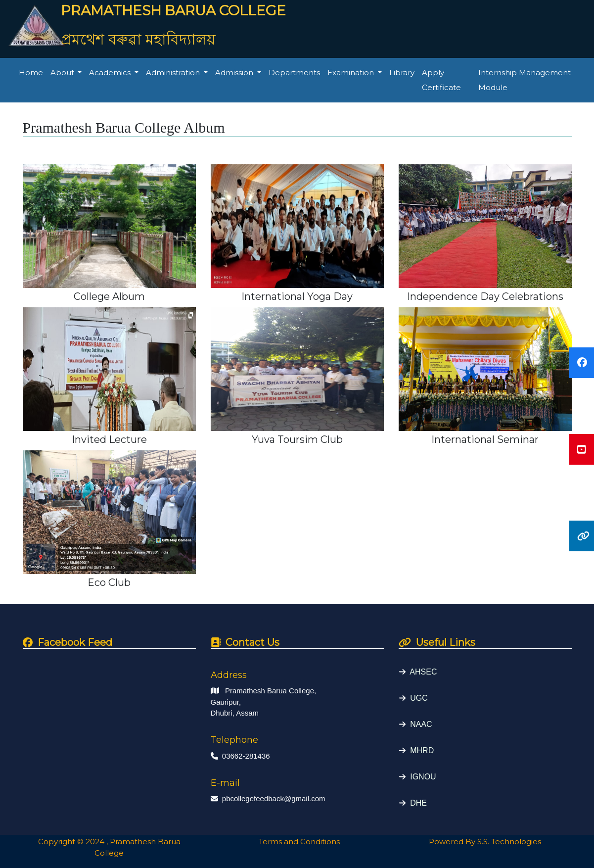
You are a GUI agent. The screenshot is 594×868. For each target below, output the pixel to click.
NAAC (419, 724)
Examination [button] (352, 72)
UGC (416, 698)
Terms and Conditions (297, 842)
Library (402, 72)
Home (31, 72)
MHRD (420, 750)
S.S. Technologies (509, 842)
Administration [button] (174, 72)
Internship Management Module (525, 80)
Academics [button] (111, 72)
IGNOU (421, 777)
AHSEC (421, 672)
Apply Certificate (441, 80)
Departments (294, 72)
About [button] (63, 72)
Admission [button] (235, 72)
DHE (416, 803)
